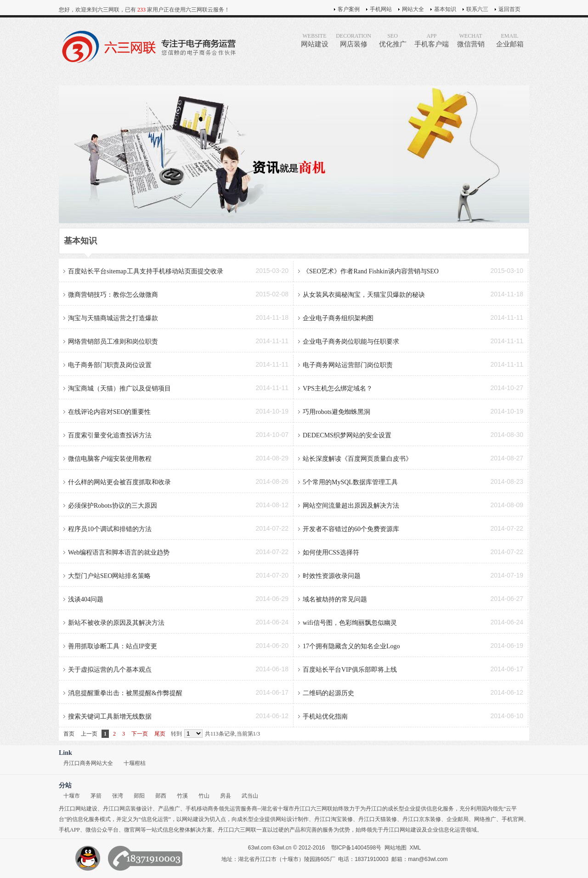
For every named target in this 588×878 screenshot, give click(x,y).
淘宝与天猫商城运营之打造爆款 (113, 318)
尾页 (160, 734)
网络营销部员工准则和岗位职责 (113, 342)
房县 (226, 796)
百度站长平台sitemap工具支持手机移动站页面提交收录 (146, 271)
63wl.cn (282, 848)
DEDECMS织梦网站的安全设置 (347, 435)
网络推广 (485, 819)
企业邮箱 (510, 40)
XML (416, 848)
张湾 (118, 796)
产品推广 (169, 809)
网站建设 (314, 40)
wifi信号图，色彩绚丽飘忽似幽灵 (350, 623)
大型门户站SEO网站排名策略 (109, 576)
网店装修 (353, 40)
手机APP (69, 830)
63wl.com (260, 848)
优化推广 (393, 40)
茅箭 (96, 796)
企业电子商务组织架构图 (338, 318)
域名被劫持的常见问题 (335, 599)
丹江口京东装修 (422, 819)
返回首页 (509, 9)
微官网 (132, 830)
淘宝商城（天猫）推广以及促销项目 (119, 388)
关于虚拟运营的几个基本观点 (110, 670)
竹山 (204, 796)
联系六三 (477, 9)
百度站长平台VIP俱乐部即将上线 (350, 670)
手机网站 (381, 9)
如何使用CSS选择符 (331, 552)
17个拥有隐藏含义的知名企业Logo (351, 646)
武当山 (250, 796)
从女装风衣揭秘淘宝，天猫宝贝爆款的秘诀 (364, 295)
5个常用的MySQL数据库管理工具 (350, 482)
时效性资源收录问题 (332, 576)
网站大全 (413, 9)
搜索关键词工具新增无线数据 (110, 717)
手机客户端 (432, 40)
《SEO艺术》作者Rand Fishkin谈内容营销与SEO (371, 271)
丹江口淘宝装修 (334, 819)
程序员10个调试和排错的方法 (110, 529)
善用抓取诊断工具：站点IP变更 (113, 646)
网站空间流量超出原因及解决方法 (351, 506)
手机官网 (513, 819)
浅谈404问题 (86, 599)
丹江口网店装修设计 (128, 809)
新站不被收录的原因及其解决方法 (116, 623)
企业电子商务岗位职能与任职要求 (351, 342)
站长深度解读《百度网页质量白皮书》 (357, 459)
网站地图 (396, 848)
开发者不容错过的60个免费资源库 (351, 529)
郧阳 (139, 796)
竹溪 (182, 796)
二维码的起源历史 (328, 693)
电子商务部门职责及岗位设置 (110, 365)
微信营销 (471, 40)
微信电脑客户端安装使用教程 (110, 459)
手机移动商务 (202, 809)
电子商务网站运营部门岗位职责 (348, 365)
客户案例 (349, 9)
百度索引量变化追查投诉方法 (110, 435)
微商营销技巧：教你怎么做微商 (113, 295)
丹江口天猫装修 (378, 819)
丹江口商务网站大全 (88, 763)
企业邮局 (458, 819)
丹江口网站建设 (78, 809)
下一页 (140, 734)
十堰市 (72, 796)
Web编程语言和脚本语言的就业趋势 (119, 552)
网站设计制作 (292, 819)
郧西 (161, 796)
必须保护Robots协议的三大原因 (113, 506)
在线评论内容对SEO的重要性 (109, 412)
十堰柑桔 (135, 763)
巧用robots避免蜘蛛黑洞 (336, 412)
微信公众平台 (102, 830)
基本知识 (445, 9)
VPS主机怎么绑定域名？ (338, 388)
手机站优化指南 (325, 717)
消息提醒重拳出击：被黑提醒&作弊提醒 (125, 693)
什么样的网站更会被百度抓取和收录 (119, 482)
